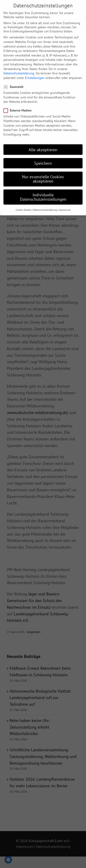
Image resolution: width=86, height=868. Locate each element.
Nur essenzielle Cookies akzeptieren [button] (43, 173)
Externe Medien (19, 105)
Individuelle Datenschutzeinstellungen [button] (43, 192)
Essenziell (15, 81)
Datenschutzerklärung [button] (45, 205)
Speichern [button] (43, 158)
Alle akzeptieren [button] (43, 144)
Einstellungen (35, 72)
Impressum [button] (65, 205)
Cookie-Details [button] (24, 205)
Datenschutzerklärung (19, 68)
